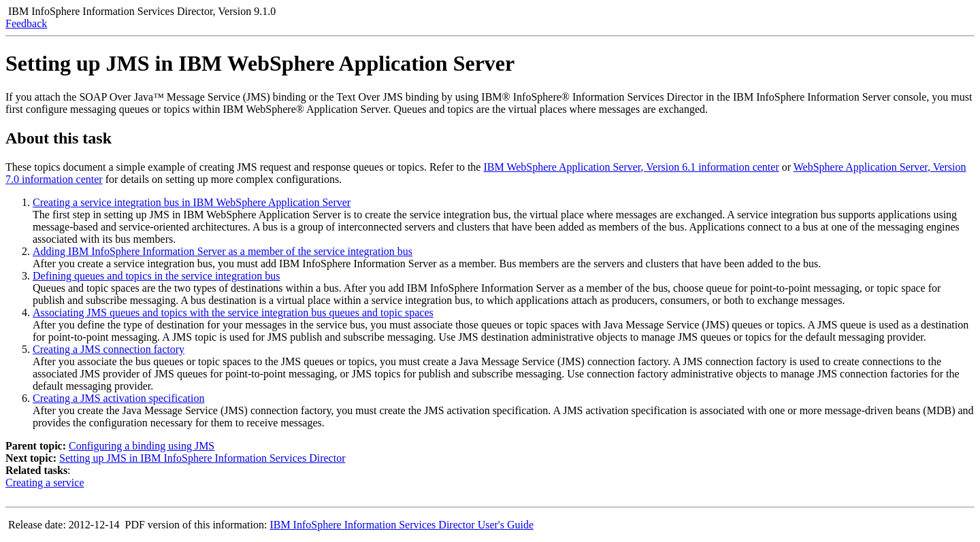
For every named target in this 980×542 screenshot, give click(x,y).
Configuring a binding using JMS (142, 446)
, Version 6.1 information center (631, 167)
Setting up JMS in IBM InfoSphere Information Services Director (202, 458)
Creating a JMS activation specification (118, 398)
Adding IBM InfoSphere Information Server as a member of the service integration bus (223, 251)
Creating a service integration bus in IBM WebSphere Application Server (192, 202)
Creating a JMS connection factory (109, 349)
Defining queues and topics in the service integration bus (156, 276)
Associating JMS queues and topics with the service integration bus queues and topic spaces (233, 312)
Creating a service (45, 482)
